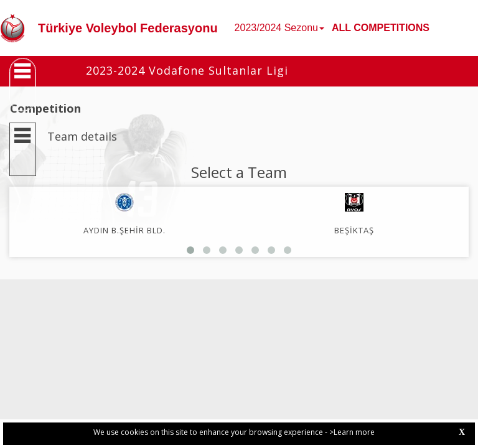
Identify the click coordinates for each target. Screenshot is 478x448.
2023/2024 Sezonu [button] (279, 28)
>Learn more (352, 432)
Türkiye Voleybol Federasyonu (128, 28)
